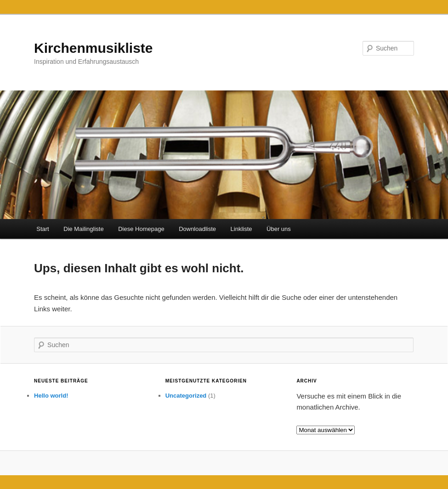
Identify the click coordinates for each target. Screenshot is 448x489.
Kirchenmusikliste (93, 48)
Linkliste (241, 229)
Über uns (279, 229)
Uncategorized (186, 396)
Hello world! (51, 396)
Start (43, 229)
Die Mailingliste (83, 229)
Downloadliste (197, 229)
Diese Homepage (141, 229)
